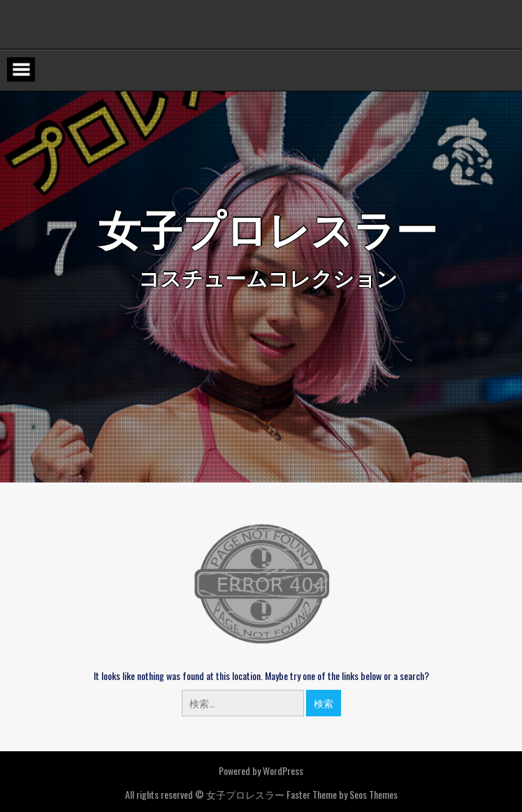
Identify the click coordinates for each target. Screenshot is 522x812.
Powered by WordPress (261, 770)
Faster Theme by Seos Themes (342, 794)
